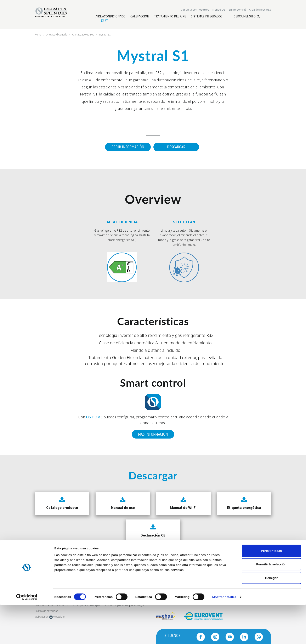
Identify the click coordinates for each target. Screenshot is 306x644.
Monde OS (219, 10)
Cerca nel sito (247, 17)
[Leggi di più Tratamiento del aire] (170, 17)
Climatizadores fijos (87, 34)
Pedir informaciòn (127, 147)
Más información (153, 433)
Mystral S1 (110, 34)
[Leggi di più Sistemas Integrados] (207, 17)
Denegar (271, 617)
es (104, 21)
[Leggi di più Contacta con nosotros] (195, 10)
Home (38, 34)
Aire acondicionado (59, 34)
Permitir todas (271, 590)
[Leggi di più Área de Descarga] (260, 10)
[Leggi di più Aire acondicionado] (110, 17)
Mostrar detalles (224, 636)
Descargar (176, 147)
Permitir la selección (271, 603)
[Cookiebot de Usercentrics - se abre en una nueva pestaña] (27, 636)
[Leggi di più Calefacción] (140, 17)
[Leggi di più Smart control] (237, 10)
